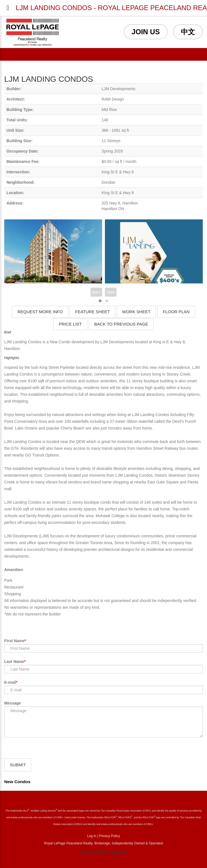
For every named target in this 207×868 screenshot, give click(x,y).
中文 (188, 32)
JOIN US (146, 32)
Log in (92, 836)
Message (13, 703)
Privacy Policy (110, 836)
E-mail (10, 682)
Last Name (14, 662)
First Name (14, 641)
